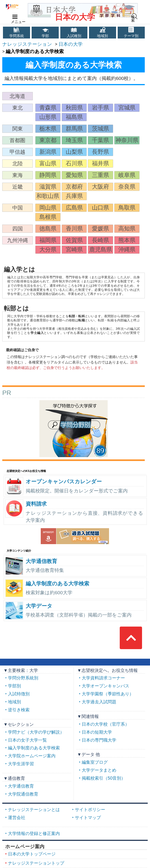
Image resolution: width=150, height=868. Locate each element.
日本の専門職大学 (99, 740)
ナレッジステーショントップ (36, 863)
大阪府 (100, 187)
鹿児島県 (101, 250)
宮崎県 (74, 250)
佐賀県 (74, 240)
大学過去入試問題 (99, 702)
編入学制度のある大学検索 (34, 748)
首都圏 (17, 140)
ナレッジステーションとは (34, 810)
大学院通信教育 (23, 794)
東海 (18, 175)
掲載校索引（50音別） (104, 778)
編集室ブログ (95, 762)
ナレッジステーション (27, 44)
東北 (18, 108)
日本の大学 (75, 17)
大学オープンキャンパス (106, 686)
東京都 (48, 140)
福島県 (74, 117)
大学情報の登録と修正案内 (34, 833)
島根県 (48, 217)
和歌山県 (48, 196)
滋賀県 (48, 187)
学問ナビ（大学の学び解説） (36, 732)
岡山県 (48, 208)
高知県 (127, 229)
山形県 (48, 117)
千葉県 (100, 140)
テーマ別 (131, 36)
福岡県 (48, 240)
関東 (18, 129)
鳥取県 (127, 208)
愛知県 (74, 175)
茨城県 (100, 129)
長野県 (100, 152)
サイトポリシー (90, 810)
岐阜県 (127, 175)
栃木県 (48, 129)
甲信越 (17, 152)
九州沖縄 (18, 240)
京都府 (74, 187)
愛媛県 (100, 229)
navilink (14, 15)
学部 (45, 36)
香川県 (74, 229)
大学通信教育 (21, 786)
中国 (18, 208)
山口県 (100, 208)
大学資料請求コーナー (103, 678)
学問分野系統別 (23, 678)
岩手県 (100, 108)
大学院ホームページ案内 (32, 756)
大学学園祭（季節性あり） (108, 694)
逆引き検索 (19, 710)
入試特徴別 (19, 694)
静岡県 (48, 175)
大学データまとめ (99, 770)
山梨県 (74, 152)
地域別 (102, 36)
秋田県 (74, 108)
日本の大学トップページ (32, 854)
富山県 (48, 163)
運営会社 (17, 818)
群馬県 (74, 129)
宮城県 (127, 108)
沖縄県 (127, 250)
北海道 (17, 96)
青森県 (48, 108)
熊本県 (127, 240)
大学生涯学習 (21, 764)
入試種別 (74, 36)
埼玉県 (74, 140)
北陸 (18, 164)
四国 (18, 229)
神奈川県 (127, 140)
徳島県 (48, 229)
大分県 (48, 250)
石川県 (74, 163)
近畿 (18, 187)
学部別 (14, 686)
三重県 (100, 175)
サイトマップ (88, 818)
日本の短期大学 (97, 732)
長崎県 (100, 240)
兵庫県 (74, 196)
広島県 (74, 208)
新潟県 (48, 152)
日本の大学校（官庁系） (106, 724)
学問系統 (17, 36)
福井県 (100, 163)
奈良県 (127, 187)
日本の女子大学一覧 (27, 740)
